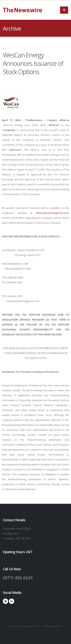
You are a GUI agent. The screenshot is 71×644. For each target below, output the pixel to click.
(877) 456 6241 (18, 578)
